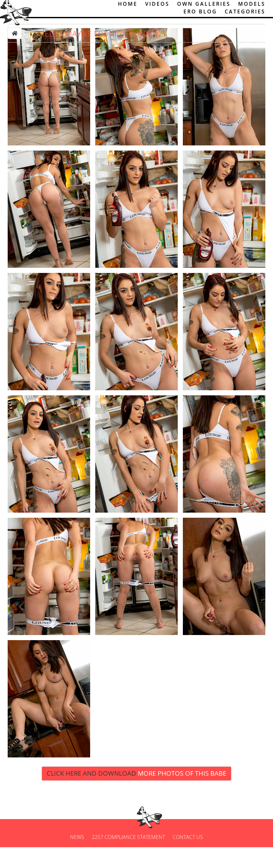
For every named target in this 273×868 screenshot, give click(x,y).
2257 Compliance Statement (128, 858)
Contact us (188, 858)
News (77, 858)
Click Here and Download (136, 794)
